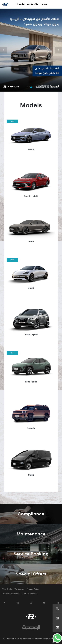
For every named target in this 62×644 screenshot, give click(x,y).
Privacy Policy (33, 589)
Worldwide (7, 589)
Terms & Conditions (11, 594)
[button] (3, 50)
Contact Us (19, 589)
